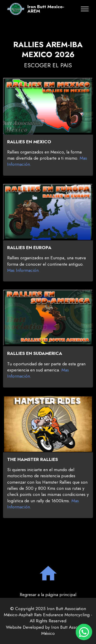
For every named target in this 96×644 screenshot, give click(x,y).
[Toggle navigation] (85, 9)
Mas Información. (24, 274)
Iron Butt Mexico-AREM (46, 9)
